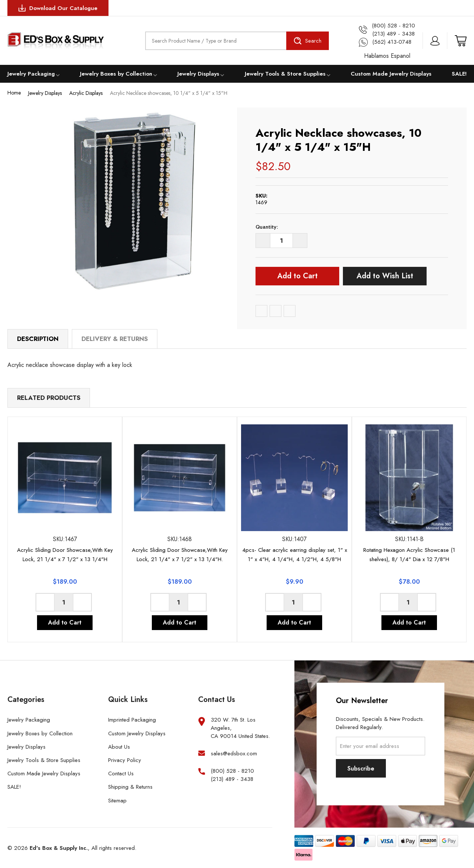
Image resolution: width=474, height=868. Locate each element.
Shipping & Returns (130, 787)
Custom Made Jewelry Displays (391, 74)
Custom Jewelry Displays (137, 733)
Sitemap (117, 801)
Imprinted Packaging (132, 720)
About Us (119, 747)
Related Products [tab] (49, 398)
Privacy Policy (125, 760)
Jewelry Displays (198, 74)
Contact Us (121, 773)
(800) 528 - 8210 (232, 771)
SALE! (459, 74)
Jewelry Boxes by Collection (116, 74)
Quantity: (267, 227)
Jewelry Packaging (31, 74)
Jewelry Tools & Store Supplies (285, 74)
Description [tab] (38, 339)
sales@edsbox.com (234, 753)
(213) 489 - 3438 (232, 779)
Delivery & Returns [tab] (115, 339)
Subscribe (361, 768)
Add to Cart (298, 276)
